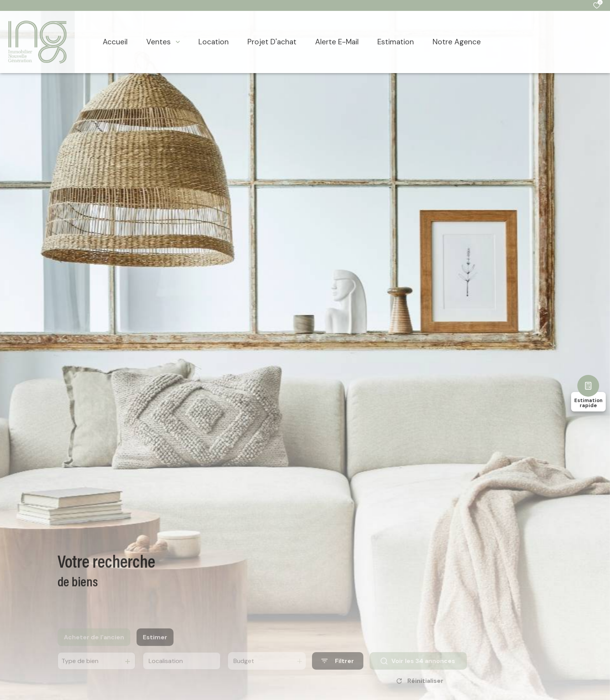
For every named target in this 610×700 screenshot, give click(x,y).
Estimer (155, 645)
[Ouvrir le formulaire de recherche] (338, 669)
